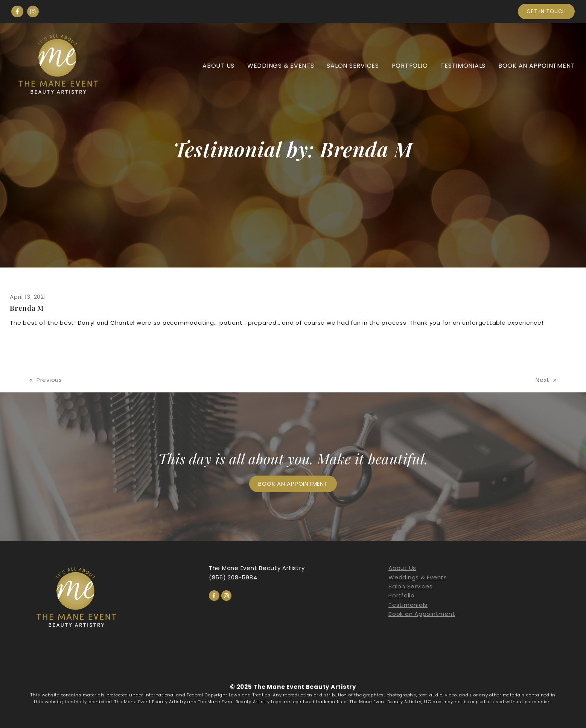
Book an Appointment (422, 614)
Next (546, 380)
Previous (46, 380)
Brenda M (27, 308)
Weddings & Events (418, 577)
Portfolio (402, 595)
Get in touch (546, 11)
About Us (402, 568)
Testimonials (408, 605)
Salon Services (411, 586)
